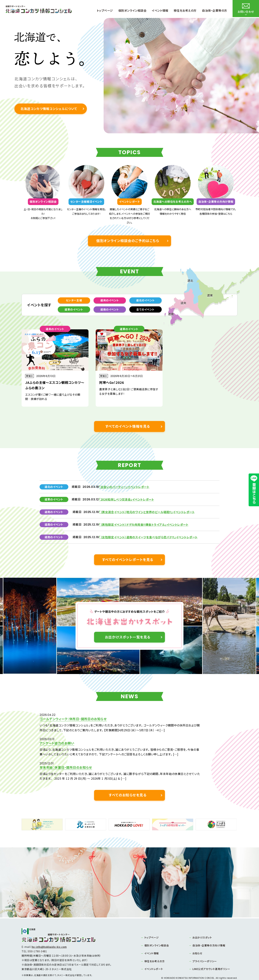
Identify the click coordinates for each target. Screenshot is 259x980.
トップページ (152, 926)
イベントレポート (154, 957)
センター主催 (74, 301)
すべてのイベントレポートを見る (128, 560)
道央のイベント (110, 301)
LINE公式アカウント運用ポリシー (211, 957)
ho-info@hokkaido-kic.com (50, 935)
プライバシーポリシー (205, 949)
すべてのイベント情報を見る (128, 427)
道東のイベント (74, 310)
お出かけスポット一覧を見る (128, 638)
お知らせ (197, 941)
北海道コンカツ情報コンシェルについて (49, 109)
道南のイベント (110, 310)
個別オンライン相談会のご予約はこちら (128, 241)
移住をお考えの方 (155, 949)
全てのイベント (146, 310)
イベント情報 (152, 941)
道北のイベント (146, 301)
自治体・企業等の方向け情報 (209, 933)
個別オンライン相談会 (157, 933)
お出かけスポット (202, 926)
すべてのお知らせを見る (128, 783)
